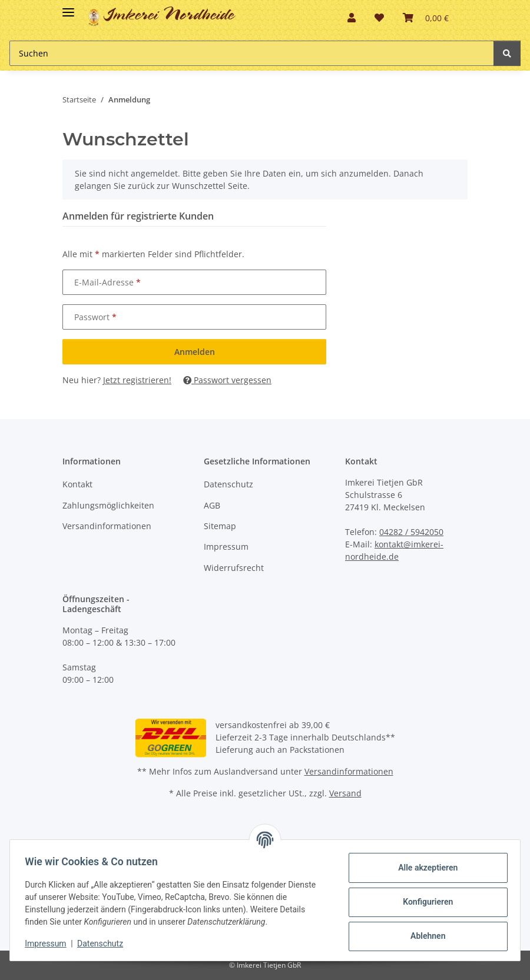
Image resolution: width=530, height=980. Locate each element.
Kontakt (77, 484)
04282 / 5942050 (411, 532)
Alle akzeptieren (424, 868)
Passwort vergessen (227, 380)
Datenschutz (228, 484)
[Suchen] (507, 53)
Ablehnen (424, 936)
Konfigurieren (424, 902)
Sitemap (220, 526)
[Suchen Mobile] (252, 53)
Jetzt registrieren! (137, 380)
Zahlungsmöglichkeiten (108, 505)
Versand (345, 793)
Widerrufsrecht (234, 568)
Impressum (226, 547)
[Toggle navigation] (68, 7)
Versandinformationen (107, 526)
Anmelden (195, 352)
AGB (212, 505)
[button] (352, 18)
